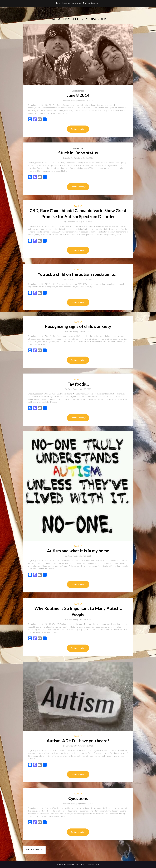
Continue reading (78, 129)
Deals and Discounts (90, 3)
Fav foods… (78, 384)
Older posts (34, 850)
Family (78, 206)
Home (58, 3)
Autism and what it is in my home (78, 551)
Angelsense (77, 3)
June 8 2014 (78, 95)
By (70, 100)
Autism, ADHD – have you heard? (78, 741)
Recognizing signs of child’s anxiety (78, 326)
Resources (66, 3)
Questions (78, 798)
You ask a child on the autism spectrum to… (78, 274)
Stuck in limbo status (78, 153)
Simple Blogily (93, 864)
